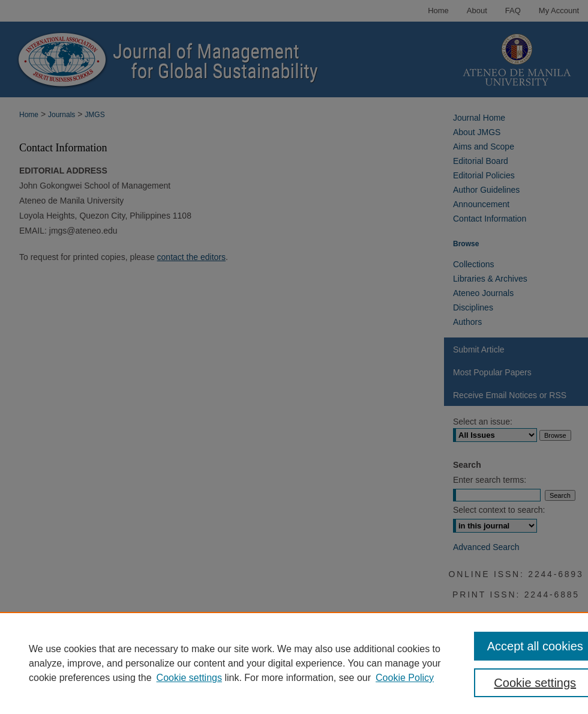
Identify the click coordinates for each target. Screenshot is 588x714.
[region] (294, 663)
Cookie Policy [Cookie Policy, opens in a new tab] (405, 678)
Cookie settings (189, 678)
